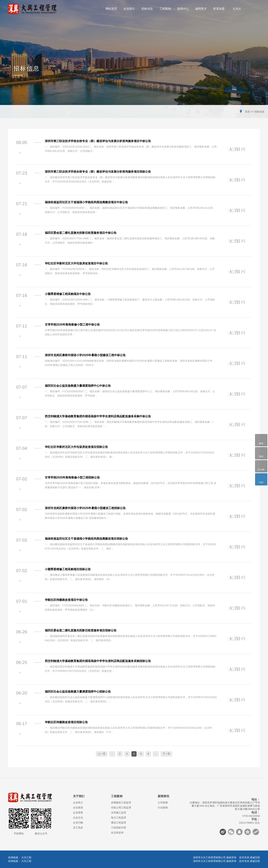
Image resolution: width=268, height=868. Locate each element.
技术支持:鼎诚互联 (250, 857)
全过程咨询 (117, 833)
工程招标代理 (118, 828)
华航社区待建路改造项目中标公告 (66, 600)
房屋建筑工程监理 (121, 803)
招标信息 (259, 112)
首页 (248, 112)
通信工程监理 (118, 823)
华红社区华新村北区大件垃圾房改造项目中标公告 (76, 263)
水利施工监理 (118, 813)
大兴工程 (26, 857)
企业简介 (78, 803)
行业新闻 (163, 808)
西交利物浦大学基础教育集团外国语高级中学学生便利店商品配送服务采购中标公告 (98, 416)
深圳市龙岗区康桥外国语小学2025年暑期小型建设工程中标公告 (85, 355)
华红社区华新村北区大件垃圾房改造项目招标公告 (76, 447)
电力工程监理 (118, 818)
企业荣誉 (78, 813)
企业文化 (78, 818)
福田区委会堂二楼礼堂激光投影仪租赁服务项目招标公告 (81, 630)
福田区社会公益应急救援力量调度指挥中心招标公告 (78, 692)
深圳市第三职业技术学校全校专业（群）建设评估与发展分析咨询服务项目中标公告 (98, 141)
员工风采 (78, 828)
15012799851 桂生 (249, 823)
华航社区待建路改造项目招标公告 (66, 722)
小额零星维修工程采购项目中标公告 (68, 294)
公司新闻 (163, 803)
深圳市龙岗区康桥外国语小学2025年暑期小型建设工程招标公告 (85, 508)
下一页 (166, 754)
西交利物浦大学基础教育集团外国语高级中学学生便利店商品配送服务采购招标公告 (98, 661)
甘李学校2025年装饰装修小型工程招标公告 (72, 477)
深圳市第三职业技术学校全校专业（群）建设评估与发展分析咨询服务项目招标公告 (98, 172)
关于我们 (79, 796)
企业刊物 (78, 823)
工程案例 (117, 796)
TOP (261, 480)
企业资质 (78, 808)
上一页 (102, 754)
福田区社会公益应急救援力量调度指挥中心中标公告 (78, 386)
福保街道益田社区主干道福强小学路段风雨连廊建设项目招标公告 (86, 539)
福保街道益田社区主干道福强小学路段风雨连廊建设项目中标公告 (86, 202)
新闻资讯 (163, 796)
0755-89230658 (251, 816)
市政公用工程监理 (121, 808)
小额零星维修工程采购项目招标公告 (68, 569)
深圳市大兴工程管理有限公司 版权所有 (216, 857)
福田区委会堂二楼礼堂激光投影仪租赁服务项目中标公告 (81, 233)
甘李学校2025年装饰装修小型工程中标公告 (72, 325)
